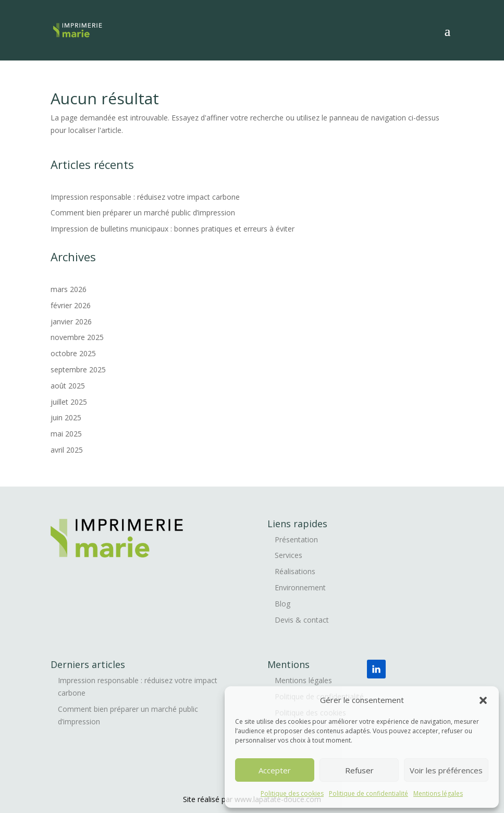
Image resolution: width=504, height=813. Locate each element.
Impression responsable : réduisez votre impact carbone (145, 197)
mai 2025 (66, 434)
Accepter (275, 770)
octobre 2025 (73, 353)
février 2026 (71, 305)
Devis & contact (302, 620)
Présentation (296, 539)
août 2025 (68, 386)
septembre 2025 (78, 369)
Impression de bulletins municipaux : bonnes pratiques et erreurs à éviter (173, 229)
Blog (282, 604)
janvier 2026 (71, 321)
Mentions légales (438, 793)
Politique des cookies (292, 793)
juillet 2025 (69, 402)
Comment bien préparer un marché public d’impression (144, 213)
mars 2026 (69, 289)
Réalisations (295, 571)
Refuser (359, 770)
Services (288, 555)
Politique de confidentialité (368, 793)
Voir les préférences (446, 770)
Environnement (300, 587)
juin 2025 (66, 417)
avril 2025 (67, 450)
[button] (483, 700)
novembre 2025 (77, 337)
